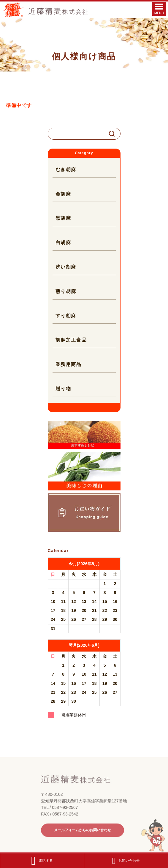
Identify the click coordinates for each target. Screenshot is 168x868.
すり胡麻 (66, 316)
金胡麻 (63, 194)
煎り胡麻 (66, 291)
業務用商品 (69, 364)
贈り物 (63, 389)
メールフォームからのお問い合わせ (83, 839)
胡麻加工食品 (71, 340)
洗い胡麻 (66, 267)
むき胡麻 (66, 170)
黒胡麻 (63, 218)
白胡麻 (63, 243)
